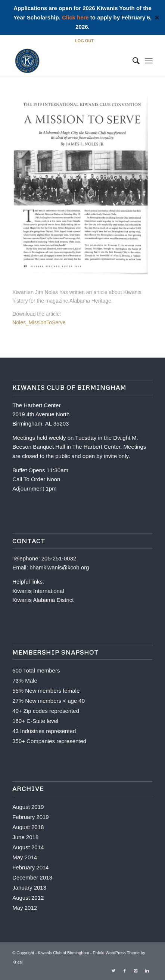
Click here (75, 17)
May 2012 (25, 908)
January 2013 (29, 888)
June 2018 (25, 837)
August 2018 (28, 827)
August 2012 (28, 898)
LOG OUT (84, 41)
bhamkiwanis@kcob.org (59, 567)
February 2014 (31, 867)
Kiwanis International (38, 591)
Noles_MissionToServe (39, 322)
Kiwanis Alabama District (43, 600)
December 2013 (32, 877)
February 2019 (31, 817)
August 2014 (28, 847)
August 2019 (28, 807)
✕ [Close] (157, 18)
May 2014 (25, 857)
